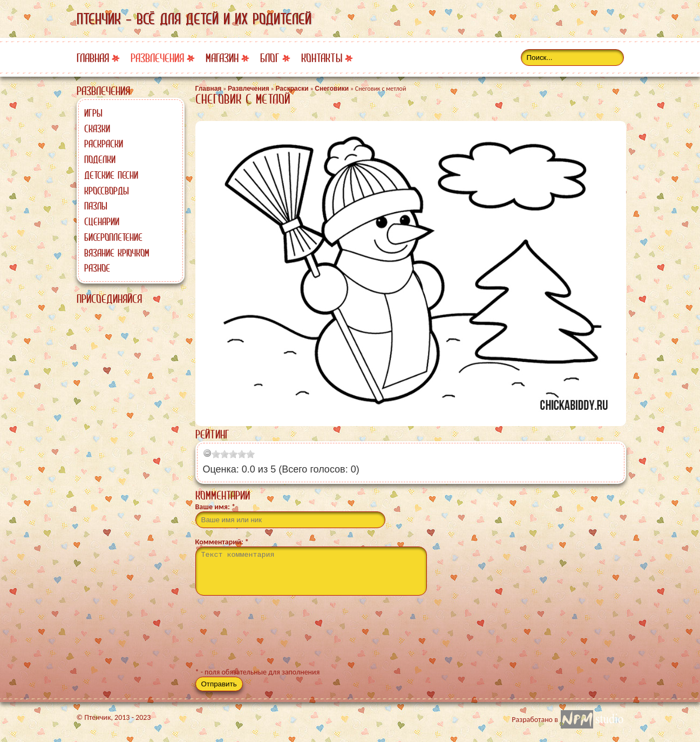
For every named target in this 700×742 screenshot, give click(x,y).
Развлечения (157, 58)
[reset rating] (207, 453)
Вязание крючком (117, 253)
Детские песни (111, 175)
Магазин (222, 58)
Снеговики (332, 89)
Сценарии (102, 221)
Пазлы (96, 206)
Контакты (322, 58)
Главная (93, 58)
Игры (93, 113)
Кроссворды (107, 191)
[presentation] (277, 636)
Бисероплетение (113, 237)
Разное (97, 268)
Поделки (100, 159)
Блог (270, 58)
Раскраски (104, 144)
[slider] (233, 454)
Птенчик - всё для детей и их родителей (194, 19)
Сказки (97, 129)
